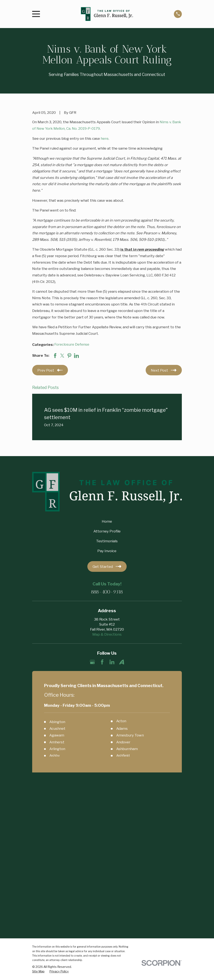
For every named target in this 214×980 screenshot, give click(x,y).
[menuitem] (38, 821)
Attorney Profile (107, 531)
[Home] (107, 14)
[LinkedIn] (112, 662)
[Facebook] (102, 662)
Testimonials (107, 541)
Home (107, 521)
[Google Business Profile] (92, 662)
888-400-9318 (107, 592)
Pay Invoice (107, 551)
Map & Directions (107, 634)
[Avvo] (122, 662)
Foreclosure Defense (72, 344)
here (105, 139)
